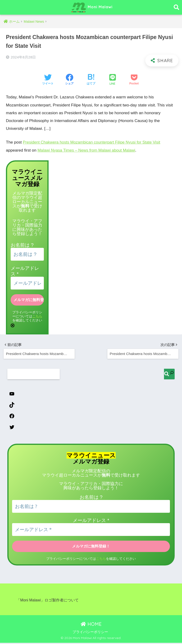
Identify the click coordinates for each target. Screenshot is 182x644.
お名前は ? (22, 245)
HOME (91, 625)
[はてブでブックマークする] (91, 80)
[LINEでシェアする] (113, 80)
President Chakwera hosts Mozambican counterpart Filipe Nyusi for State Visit (93, 142)
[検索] (169, 374)
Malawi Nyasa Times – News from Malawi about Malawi (87, 150)
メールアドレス (91, 521)
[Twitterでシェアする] (48, 80)
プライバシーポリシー (90, 633)
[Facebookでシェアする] (69, 80)
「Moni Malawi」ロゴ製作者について (48, 601)
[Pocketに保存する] (134, 80)
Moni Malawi (92, 7)
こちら (37, 316)
